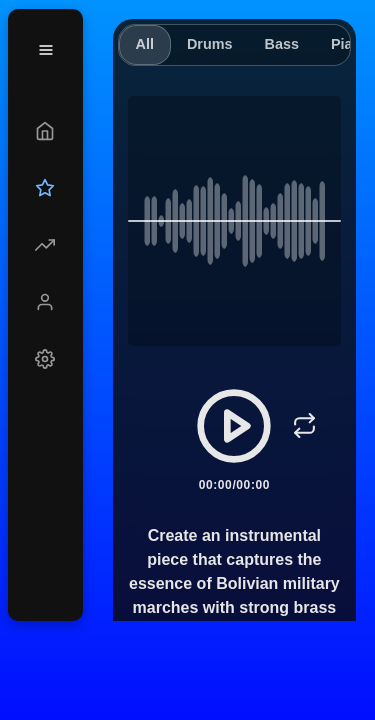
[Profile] (45, 302)
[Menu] (46, 50)
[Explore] (45, 245)
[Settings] (45, 359)
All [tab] (145, 44)
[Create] (45, 131)
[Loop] (304, 426)
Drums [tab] (210, 44)
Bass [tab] (281, 44)
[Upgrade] (45, 188)
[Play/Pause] (234, 426)
